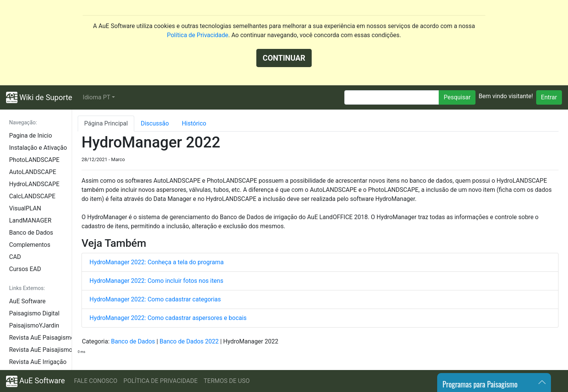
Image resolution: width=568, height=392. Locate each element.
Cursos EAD (25, 269)
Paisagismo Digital (34, 313)
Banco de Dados (31, 233)
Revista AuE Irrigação (38, 362)
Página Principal (106, 123)
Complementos (30, 245)
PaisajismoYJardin (34, 325)
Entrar (549, 97)
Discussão (155, 123)
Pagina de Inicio (31, 136)
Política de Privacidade (198, 35)
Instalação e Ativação (38, 148)
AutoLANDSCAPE (33, 172)
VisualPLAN (25, 208)
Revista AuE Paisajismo (40, 350)
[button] (99, 97)
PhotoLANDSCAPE (34, 160)
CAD (15, 257)
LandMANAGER (30, 220)
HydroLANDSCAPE (34, 184)
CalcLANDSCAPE (32, 196)
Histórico (194, 123)
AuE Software (27, 301)
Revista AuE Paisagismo (40, 338)
